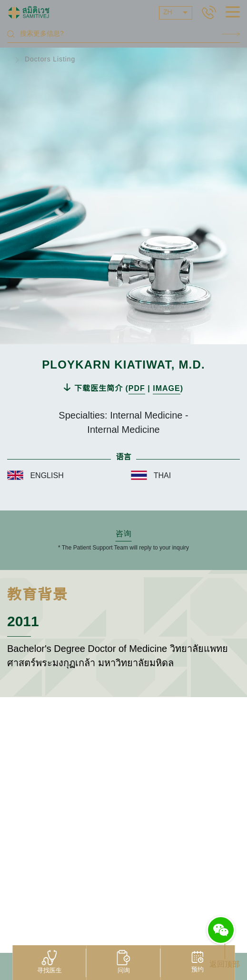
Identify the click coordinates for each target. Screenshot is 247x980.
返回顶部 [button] (225, 965)
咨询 (124, 534)
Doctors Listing (50, 60)
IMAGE (166, 389)
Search (231, 34)
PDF (137, 389)
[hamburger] (233, 13)
